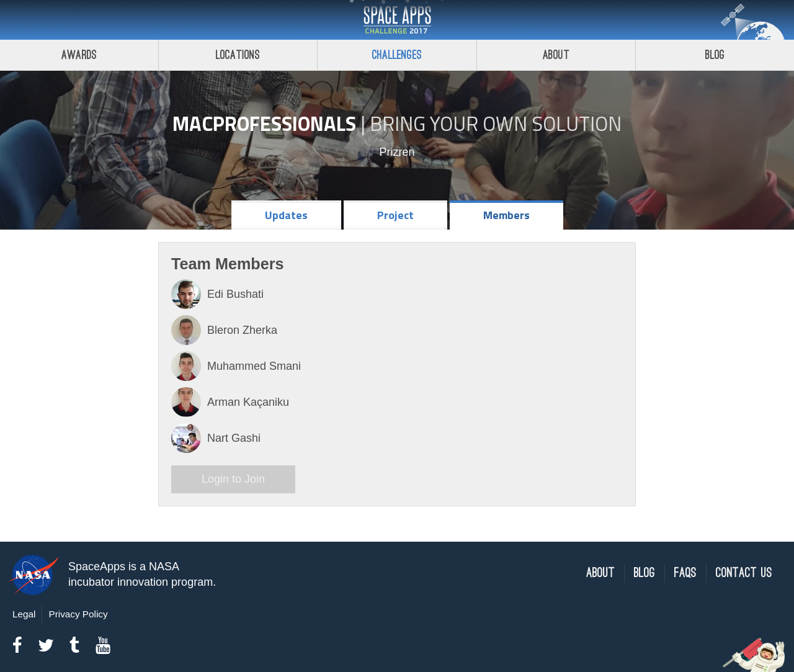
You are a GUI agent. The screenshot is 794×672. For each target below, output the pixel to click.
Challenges (397, 55)
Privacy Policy (78, 614)
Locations (238, 55)
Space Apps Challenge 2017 (397, 20)
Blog (645, 573)
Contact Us (744, 573)
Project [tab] (395, 215)
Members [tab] (506, 215)
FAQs (685, 573)
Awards (79, 55)
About (556, 55)
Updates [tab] (286, 215)
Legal (24, 614)
